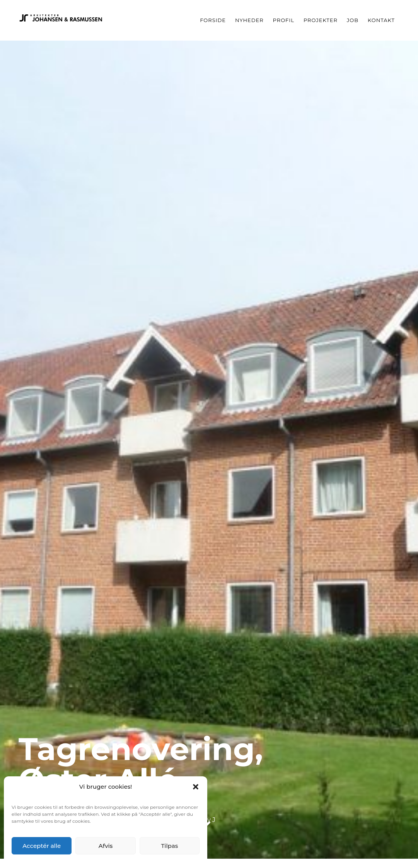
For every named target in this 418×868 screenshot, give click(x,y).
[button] (196, 787)
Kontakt (381, 20)
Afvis (106, 846)
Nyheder (249, 20)
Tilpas (169, 846)
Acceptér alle (42, 846)
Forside (213, 20)
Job (353, 20)
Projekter (321, 20)
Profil (284, 20)
